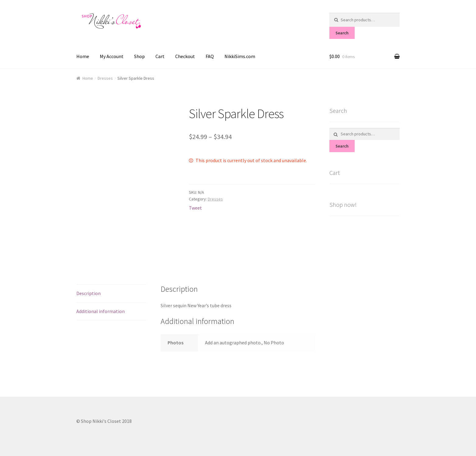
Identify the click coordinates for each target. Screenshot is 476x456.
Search (342, 33)
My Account (112, 56)
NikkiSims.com (240, 56)
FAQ (210, 56)
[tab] (111, 294)
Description (89, 293)
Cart (160, 56)
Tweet (195, 208)
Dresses (105, 78)
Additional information (101, 311)
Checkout (185, 56)
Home (83, 56)
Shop (139, 56)
